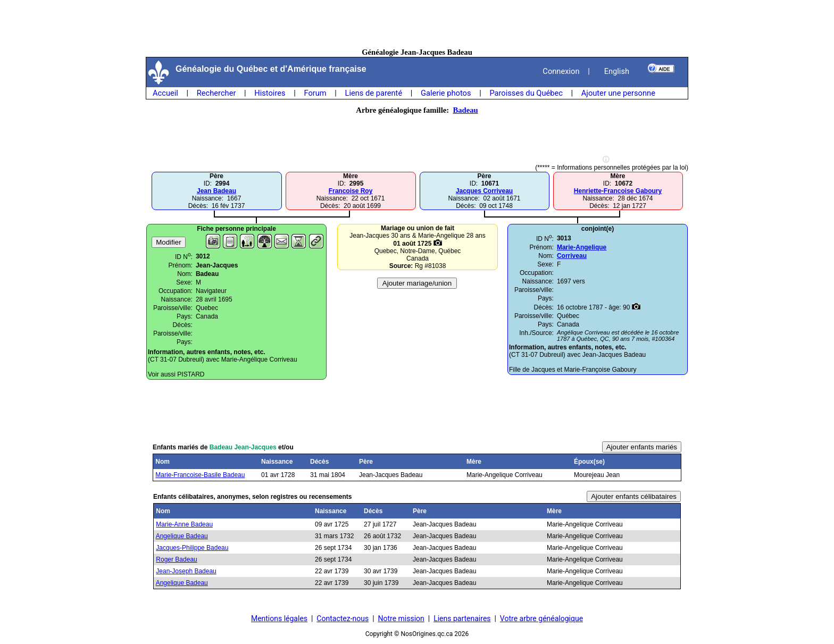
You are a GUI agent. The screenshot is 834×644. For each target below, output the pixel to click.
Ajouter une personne (618, 93)
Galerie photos (446, 93)
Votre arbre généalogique (541, 618)
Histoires (270, 93)
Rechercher (216, 93)
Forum (315, 93)
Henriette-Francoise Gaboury (618, 191)
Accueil (165, 93)
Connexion (561, 71)
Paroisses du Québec (526, 93)
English (617, 71)
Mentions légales (279, 618)
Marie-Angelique (582, 247)
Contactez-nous (343, 618)
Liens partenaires (462, 618)
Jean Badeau (216, 191)
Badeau (465, 110)
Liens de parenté (374, 93)
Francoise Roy (351, 191)
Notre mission (401, 618)
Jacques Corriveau (484, 191)
